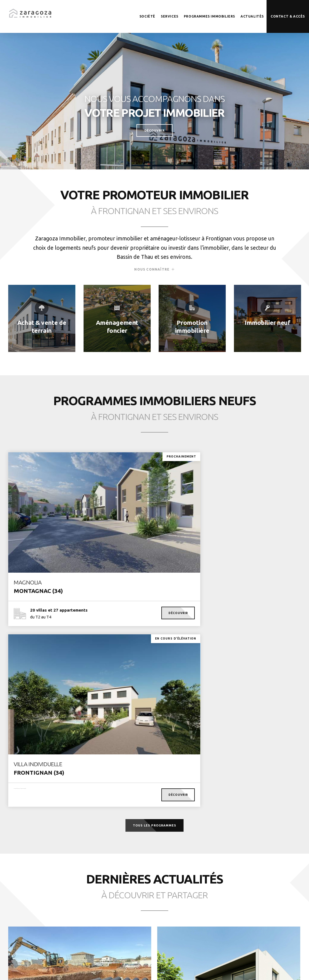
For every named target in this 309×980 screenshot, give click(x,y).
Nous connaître (152, 275)
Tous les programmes (154, 630)
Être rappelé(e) (223, 927)
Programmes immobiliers (209, 16)
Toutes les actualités (155, 885)
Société (147, 16)
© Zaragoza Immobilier (99, 969)
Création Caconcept (210, 969)
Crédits (182, 969)
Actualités (252, 16)
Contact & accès (288, 16)
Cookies (164, 969)
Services (170, 16)
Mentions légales (138, 969)
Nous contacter (276, 927)
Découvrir (154, 130)
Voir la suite (43, 777)
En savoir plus (42, 319)
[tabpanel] (154, 100)
